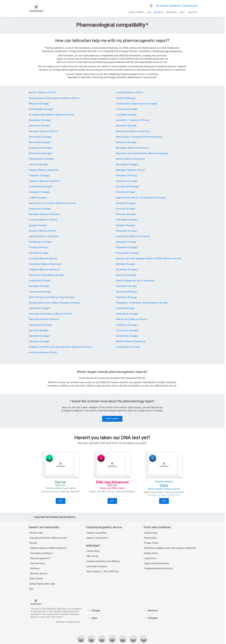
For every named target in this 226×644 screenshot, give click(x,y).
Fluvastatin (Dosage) (39, 286)
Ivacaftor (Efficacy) (126, 98)
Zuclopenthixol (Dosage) (128, 347)
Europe (96, 610)
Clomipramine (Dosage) (40, 187)
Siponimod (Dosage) (126, 275)
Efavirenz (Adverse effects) (43, 231)
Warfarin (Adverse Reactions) (131, 341)
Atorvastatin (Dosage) (40, 142)
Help (182, 12)
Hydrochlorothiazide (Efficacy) (44, 319)
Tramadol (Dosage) (125, 308)
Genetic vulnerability (97, 538)
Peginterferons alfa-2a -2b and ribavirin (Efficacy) (141, 198)
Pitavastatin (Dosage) (127, 220)
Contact (193, 12)
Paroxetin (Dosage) (125, 192)
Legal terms (150, 558)
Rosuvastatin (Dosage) (127, 253)
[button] (151, 6)
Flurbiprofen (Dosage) (40, 281)
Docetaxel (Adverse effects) (43, 220)
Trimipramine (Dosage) (127, 314)
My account (162, 6)
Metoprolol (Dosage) (126, 142)
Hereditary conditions (41, 553)
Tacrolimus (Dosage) (126, 286)
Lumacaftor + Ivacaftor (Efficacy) (133, 120)
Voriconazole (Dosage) (127, 330)
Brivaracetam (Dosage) (40, 153)
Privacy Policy (151, 543)
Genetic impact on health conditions (48, 548)
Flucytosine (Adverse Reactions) (45, 264)
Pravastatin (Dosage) (126, 231)
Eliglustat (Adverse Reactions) (44, 236)
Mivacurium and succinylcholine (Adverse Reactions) (142, 153)
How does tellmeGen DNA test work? (48, 538)
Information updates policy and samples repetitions (170, 548)
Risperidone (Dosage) (127, 247)
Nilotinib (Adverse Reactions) (130, 159)
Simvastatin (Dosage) (126, 270)
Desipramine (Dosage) (40, 209)
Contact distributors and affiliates (103, 561)
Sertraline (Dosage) (125, 264)
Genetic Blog (93, 551)
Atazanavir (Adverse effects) (43, 131)
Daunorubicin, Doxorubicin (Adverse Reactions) (52, 203)
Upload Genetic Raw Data (42, 584)
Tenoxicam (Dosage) (126, 297)
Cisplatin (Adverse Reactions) (44, 170)
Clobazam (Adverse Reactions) (44, 181)
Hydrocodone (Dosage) (40, 325)
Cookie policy (151, 533)
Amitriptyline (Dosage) (40, 120)
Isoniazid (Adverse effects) (129, 93)
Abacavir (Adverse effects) (42, 93)
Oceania (153, 618)
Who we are (93, 556)
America (153, 610)
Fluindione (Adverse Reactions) (44, 270)
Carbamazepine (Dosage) (41, 159)
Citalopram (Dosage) (39, 176)
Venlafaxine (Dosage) (127, 325)
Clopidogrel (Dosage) (39, 192)
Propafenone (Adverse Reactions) (133, 236)
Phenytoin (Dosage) (126, 203)
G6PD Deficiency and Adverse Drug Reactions (52, 297)
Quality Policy (151, 553)
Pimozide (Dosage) (125, 209)
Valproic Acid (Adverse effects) (131, 319)
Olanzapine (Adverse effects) (130, 170)
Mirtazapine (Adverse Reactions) (132, 148)
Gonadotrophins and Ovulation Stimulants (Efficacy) (55, 303)
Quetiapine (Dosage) (126, 242)
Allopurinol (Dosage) (39, 104)
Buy (149, 12)
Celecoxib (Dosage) (39, 165)
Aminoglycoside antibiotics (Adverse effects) (51, 115)
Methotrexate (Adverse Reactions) (133, 131)
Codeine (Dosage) (38, 198)
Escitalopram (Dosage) (40, 242)
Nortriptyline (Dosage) (127, 165)
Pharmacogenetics (40, 558)
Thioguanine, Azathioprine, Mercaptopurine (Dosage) (142, 303)
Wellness (35, 568)
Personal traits (38, 563)
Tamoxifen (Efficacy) (126, 292)
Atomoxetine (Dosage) (40, 137)
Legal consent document (156, 563)
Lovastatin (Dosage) (126, 115)
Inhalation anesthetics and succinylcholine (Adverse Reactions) (60, 347)
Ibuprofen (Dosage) (38, 330)
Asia (94, 618)
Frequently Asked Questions (158, 568)
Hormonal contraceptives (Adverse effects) (51, 314)
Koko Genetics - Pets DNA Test (103, 571)
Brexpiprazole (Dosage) (41, 148)
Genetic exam (36, 533)
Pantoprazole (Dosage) (127, 187)
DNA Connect (36, 579)
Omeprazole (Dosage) (127, 181)
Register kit (175, 6)
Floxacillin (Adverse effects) (43, 259)
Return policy (150, 538)
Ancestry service (39, 573)
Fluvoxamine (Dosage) (40, 292)
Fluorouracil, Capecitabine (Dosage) (47, 275)
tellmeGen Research (97, 566)
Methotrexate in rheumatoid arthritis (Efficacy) (139, 137)
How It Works (137, 12)
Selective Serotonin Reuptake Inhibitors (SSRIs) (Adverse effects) (149, 259)
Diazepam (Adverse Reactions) (44, 214)
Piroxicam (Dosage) (126, 214)
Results (159, 12)
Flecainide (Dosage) (39, 253)
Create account (190, 6)
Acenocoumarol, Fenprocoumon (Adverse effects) (54, 98)
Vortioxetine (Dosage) (127, 336)
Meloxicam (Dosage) (126, 126)
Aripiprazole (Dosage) (40, 126)
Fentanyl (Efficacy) (38, 247)
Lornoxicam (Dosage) (127, 109)
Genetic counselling (97, 533)
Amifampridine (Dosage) (41, 109)
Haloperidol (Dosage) (39, 308)
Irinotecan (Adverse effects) (43, 353)
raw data (171, 12)
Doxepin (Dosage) (38, 225)
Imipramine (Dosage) (39, 341)
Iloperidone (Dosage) (39, 336)
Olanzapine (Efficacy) (126, 176)
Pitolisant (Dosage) (125, 225)
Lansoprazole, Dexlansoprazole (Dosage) (136, 104)
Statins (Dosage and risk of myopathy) (135, 281)
